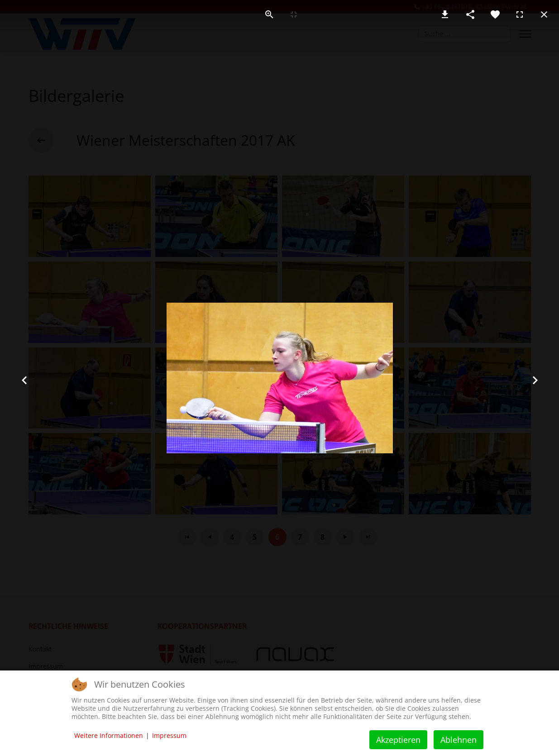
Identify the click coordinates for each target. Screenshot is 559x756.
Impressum (169, 735)
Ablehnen (459, 740)
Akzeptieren (398, 740)
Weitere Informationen (109, 735)
